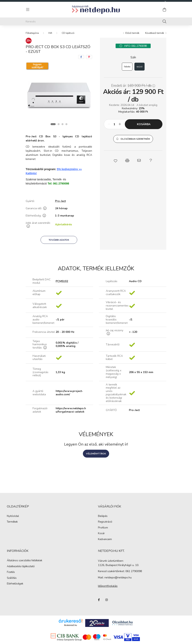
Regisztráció (105, 522)
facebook (99, 600)
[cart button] (164, 10)
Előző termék (132, 33)
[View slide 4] (66, 124)
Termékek (12, 522)
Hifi (50, 33)
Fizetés (11, 572)
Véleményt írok (96, 454)
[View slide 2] (59, 124)
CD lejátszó (68, 33)
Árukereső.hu (70, 625)
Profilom (103, 528)
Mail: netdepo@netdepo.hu (115, 577)
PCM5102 (62, 281)
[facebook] (81, 57)
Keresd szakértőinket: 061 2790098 (120, 571)
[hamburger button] (28, 10)
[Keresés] (96, 21)
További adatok (59, 240)
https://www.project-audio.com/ (69, 393)
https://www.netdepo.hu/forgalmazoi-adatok (71, 410)
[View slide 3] (62, 124)
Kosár (101, 534)
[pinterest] (89, 57)
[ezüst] (139, 67)
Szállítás (12, 578)
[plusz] (120, 124)
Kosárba (144, 124)
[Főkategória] (32, 33)
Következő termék (155, 33)
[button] (133, 139)
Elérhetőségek (15, 584)
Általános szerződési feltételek (24, 561)
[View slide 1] (53, 124)
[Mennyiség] (114, 124)
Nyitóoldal (13, 516)
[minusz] (109, 124)
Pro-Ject (60, 201)
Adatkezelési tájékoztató (21, 567)
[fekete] (127, 67)
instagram (107, 600)
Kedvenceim (105, 539)
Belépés (103, 516)
